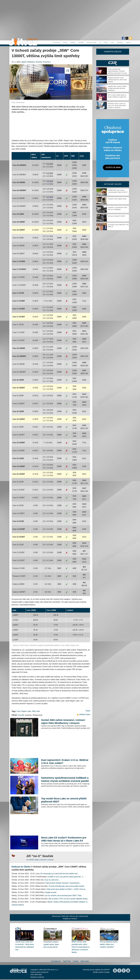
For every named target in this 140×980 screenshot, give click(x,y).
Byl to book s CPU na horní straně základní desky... (69, 899)
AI (100, 42)
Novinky (39, 62)
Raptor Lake (26, 711)
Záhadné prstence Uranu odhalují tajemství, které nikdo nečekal (117, 80)
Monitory (120, 42)
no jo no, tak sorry (51, 880)
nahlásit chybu (85, 714)
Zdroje (128, 42)
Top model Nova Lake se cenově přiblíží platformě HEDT (64, 800)
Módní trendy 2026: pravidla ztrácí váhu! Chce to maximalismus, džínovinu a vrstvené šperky (81, 947)
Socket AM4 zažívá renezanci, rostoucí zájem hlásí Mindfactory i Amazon (63, 722)
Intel (38, 711)
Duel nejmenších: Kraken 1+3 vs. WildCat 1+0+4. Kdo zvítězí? (65, 762)
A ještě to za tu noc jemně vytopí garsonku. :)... (66, 877)
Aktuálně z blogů (113, 184)
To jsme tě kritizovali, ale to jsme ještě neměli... (67, 886)
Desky (65, 42)
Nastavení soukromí (37, 977)
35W (34, 711)
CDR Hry (113, 63)
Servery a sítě (91, 42)
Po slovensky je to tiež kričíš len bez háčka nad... (60, 874)
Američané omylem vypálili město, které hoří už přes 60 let (51, 944)
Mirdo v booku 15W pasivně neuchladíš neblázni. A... (68, 902)
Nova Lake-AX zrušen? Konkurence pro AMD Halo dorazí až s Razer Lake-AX (64, 839)
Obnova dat (74, 916)
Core (19, 711)
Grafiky (73, 42)
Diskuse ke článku (21, 867)
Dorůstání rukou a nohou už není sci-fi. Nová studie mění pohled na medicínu (117, 106)
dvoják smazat (51, 892)
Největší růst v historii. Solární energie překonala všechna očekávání (117, 88)
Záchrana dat (84, 916)
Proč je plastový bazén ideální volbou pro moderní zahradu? (109, 944)
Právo (106, 42)
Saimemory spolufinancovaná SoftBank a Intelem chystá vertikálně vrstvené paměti (65, 779)
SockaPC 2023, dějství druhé (117, 199)
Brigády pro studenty (70, 919)
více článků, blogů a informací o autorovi (40, 860)
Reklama (85, 961)
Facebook (56, 961)
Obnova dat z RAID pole (60, 916)
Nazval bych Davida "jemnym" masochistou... (63, 883)
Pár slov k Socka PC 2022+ (117, 216)
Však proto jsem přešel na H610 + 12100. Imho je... (67, 889)
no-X (24, 62)
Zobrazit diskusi (18, 905)
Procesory (56, 42)
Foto (112, 42)
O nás (76, 961)
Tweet (88, 711)
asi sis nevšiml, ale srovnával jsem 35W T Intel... (64, 896)
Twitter (67, 961)
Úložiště (81, 42)
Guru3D (21, 715)
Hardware (31, 62)
